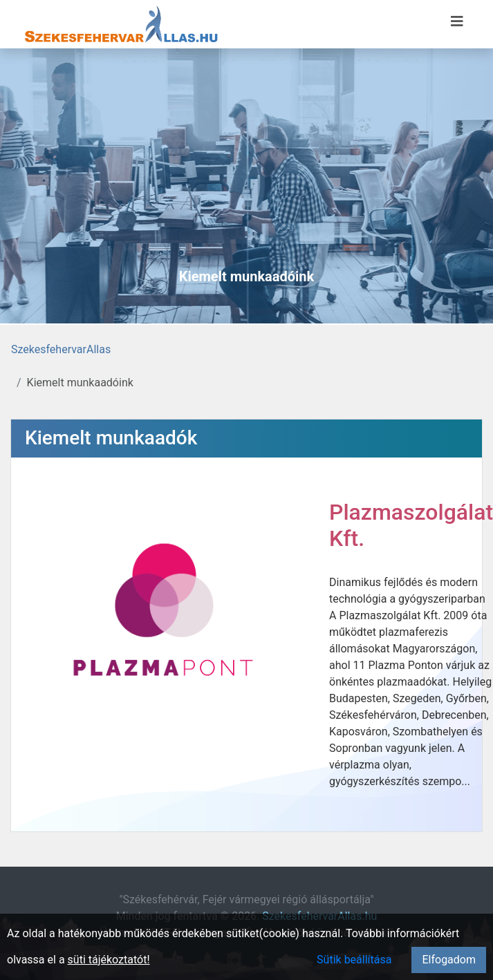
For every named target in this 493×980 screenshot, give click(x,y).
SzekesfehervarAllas (61, 349)
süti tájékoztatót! (109, 960)
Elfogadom (449, 960)
